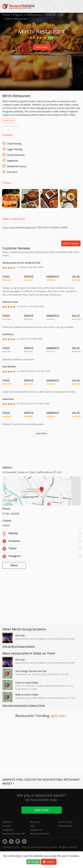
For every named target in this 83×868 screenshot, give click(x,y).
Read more (9, 120)
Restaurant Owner (40, 834)
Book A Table (42, 47)
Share (14, 566)
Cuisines (7, 826)
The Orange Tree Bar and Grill (31, 671)
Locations (7, 822)
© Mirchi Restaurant (11, 126)
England (18, 15)
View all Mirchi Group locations (19, 647)
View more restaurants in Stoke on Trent (24, 706)
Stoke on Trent (54, 15)
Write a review (71, 244)
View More (41, 434)
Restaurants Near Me (14, 834)
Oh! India (20, 636)
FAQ (32, 826)
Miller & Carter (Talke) (27, 695)
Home (6, 15)
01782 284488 (11, 514)
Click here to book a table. (52, 228)
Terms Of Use (65, 822)
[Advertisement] (41, 451)
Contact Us (36, 830)
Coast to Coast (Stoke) (27, 683)
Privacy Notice (65, 826)
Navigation (8, 830)
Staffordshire (34, 15)
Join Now (41, 810)
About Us (35, 822)
